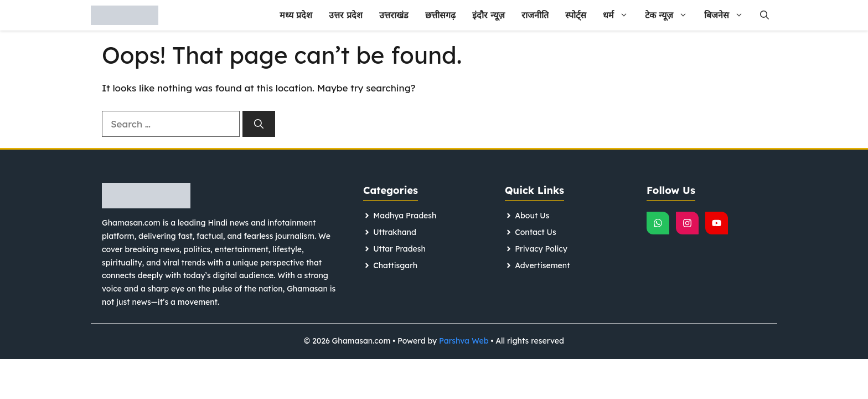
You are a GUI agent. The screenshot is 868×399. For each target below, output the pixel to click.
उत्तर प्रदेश (346, 15)
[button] (764, 15)
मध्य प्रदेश (296, 15)
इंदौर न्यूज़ (489, 15)
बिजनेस (728, 15)
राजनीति (535, 15)
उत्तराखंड (394, 15)
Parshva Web (464, 341)
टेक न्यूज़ (670, 15)
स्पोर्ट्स (576, 15)
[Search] (259, 124)
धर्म (620, 15)
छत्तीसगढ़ (440, 15)
